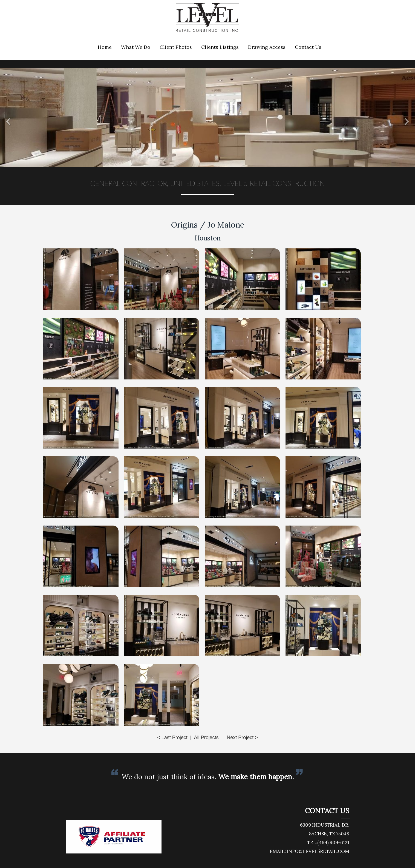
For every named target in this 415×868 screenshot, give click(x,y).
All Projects (206, 737)
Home (105, 47)
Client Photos (176, 47)
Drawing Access (267, 47)
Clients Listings (220, 47)
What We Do (136, 47)
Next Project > (242, 737)
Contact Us (308, 47)
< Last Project (172, 737)
